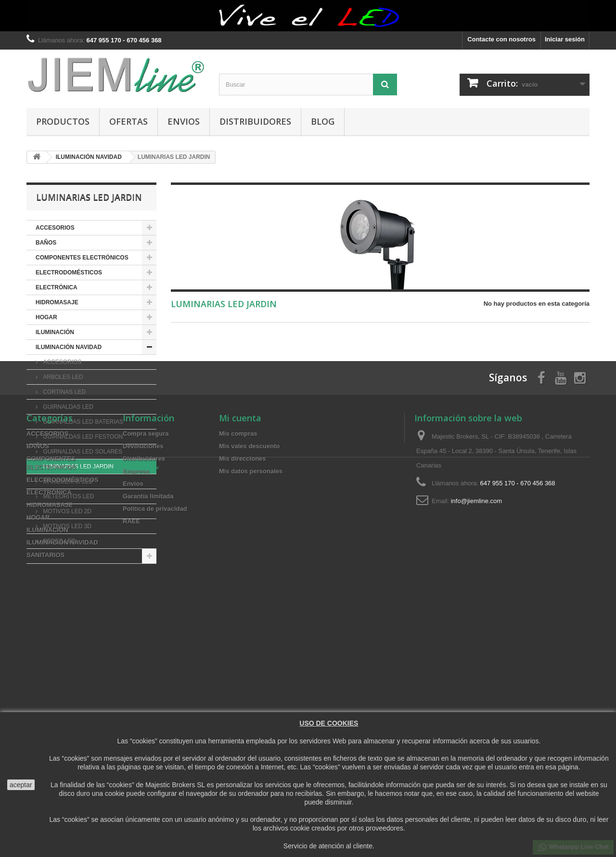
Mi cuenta (240, 659)
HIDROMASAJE (57, 302)
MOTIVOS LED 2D (66, 511)
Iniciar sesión (565, 39)
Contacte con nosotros (501, 39)
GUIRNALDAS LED (67, 407)
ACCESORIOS (55, 228)
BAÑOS (46, 243)
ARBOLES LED (62, 377)
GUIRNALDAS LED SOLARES (82, 452)
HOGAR (46, 317)
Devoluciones (143, 687)
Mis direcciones (243, 700)
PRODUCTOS (63, 121)
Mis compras (238, 675)
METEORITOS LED (68, 496)
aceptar (21, 785)
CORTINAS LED (64, 392)
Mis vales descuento (249, 687)
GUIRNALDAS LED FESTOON (82, 437)
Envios (184, 121)
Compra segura (146, 675)
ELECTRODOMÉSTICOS (69, 273)
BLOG (323, 121)
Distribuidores (255, 121)
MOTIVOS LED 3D (66, 526)
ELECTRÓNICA (57, 287)
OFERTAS (128, 121)
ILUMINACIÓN (55, 332)
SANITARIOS (53, 556)
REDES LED (58, 541)
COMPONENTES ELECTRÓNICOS (82, 258)
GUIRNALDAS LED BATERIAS (82, 422)
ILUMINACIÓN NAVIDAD (69, 347)
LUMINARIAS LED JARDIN (77, 467)
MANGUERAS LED (67, 481)
